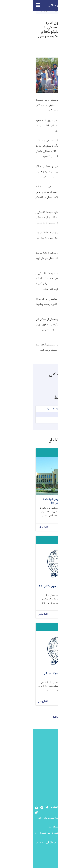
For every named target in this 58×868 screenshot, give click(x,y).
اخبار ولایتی (9, 614)
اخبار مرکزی (10, 527)
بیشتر (51, 527)
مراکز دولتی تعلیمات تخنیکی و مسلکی (44, 753)
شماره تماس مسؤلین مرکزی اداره (44, 773)
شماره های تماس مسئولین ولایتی (45, 783)
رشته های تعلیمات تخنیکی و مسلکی (44, 763)
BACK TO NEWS (29, 717)
